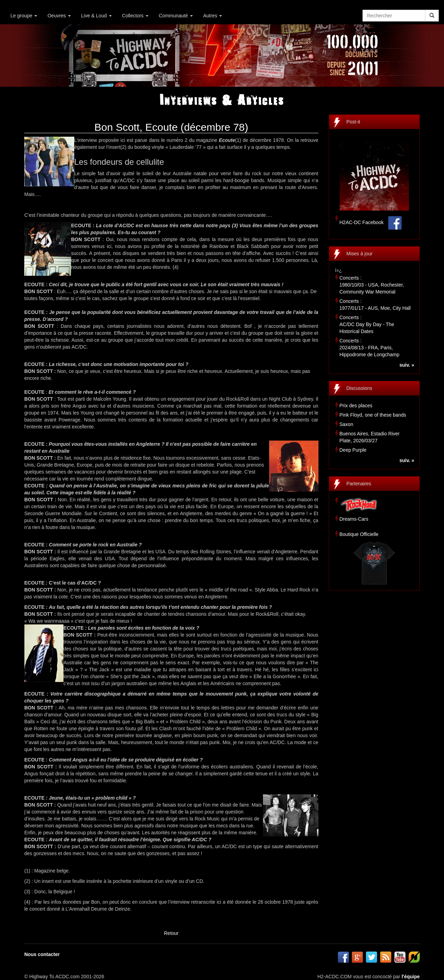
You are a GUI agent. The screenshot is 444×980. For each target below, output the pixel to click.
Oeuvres (59, 16)
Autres (213, 16)
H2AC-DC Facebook (362, 222)
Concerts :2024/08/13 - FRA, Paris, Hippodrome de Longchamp (370, 348)
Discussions (360, 388)
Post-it (353, 122)
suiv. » (407, 365)
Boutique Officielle (359, 534)
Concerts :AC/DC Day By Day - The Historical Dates (367, 324)
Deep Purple (353, 450)
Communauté (176, 16)
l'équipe (411, 977)
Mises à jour (360, 254)
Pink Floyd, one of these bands (373, 415)
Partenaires (359, 484)
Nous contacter (42, 954)
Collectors (135, 16)
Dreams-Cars (354, 519)
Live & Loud (96, 16)
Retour (171, 933)
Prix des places (356, 406)
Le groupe (24, 16)
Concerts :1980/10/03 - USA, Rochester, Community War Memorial (372, 285)
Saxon (347, 424)
